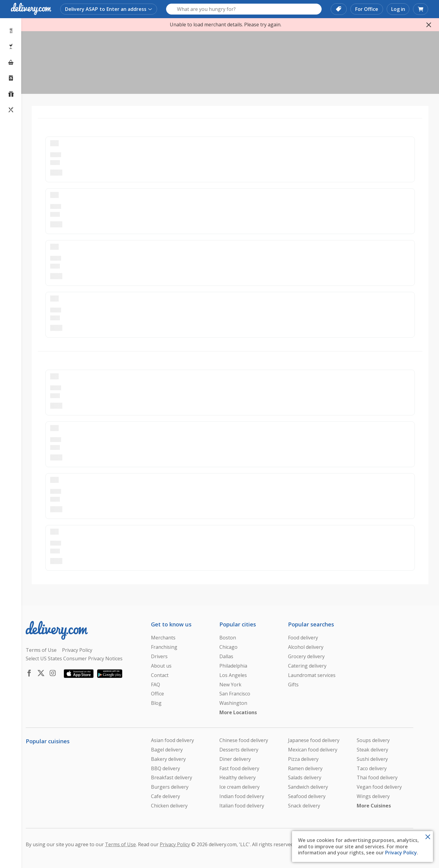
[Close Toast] (428, 836)
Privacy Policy (401, 853)
